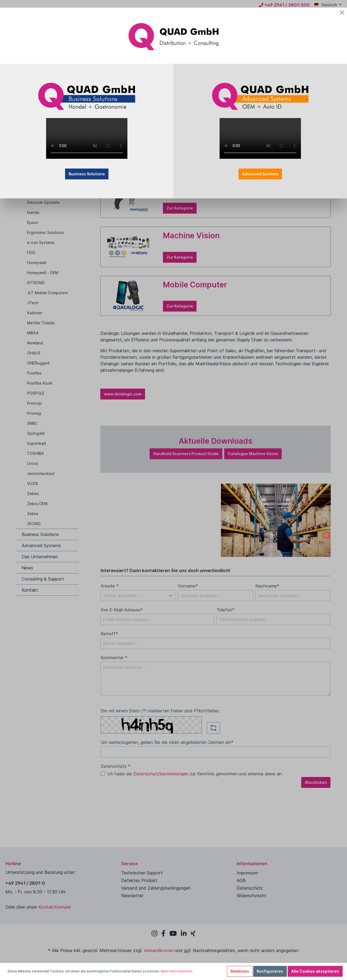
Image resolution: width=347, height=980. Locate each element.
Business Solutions (87, 174)
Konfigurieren (270, 971)
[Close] (342, 12)
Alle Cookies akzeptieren (315, 971)
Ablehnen (240, 971)
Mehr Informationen (176, 971)
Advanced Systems (260, 174)
